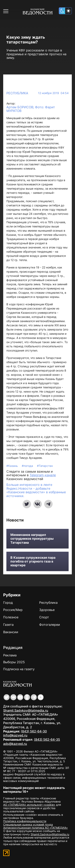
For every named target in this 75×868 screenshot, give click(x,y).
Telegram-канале (43, 475)
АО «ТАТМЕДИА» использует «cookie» (29, 805)
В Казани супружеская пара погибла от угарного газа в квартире (33, 561)
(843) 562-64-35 (47, 739)
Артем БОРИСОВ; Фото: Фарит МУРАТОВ (31, 109)
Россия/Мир (13, 610)
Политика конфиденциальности (25, 821)
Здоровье (47, 610)
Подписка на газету (19, 669)
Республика (17, 93)
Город (8, 603)
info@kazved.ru (15, 735)
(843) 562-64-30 (34, 731)
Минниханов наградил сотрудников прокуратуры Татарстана (32, 539)
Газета (8, 625)
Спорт (44, 617)
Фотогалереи (50, 625)
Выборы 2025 (14, 662)
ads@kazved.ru (15, 744)
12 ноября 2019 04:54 (53, 93)
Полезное (11, 617)
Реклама (10, 655)
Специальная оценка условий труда (28, 824)
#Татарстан (45, 466)
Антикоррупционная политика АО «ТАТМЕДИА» (35, 828)
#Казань (12, 466)
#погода (28, 466)
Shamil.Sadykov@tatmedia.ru (26, 710)
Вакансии (11, 632)
